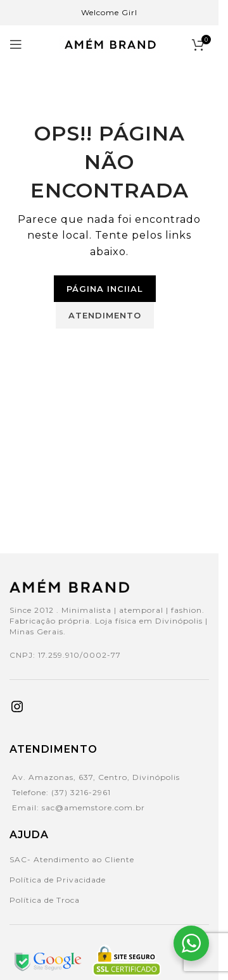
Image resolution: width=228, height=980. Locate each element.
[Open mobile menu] (16, 44)
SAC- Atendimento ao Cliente (72, 859)
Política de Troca (45, 900)
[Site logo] (110, 43)
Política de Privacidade (58, 880)
